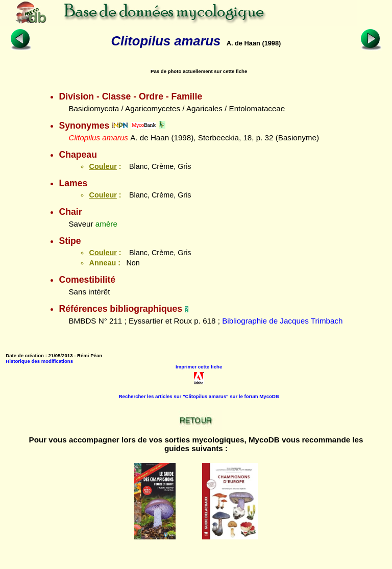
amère (106, 224)
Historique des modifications (39, 361)
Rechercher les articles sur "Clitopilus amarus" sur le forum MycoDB (199, 396)
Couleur (103, 166)
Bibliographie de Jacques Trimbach (282, 321)
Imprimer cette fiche (199, 367)
